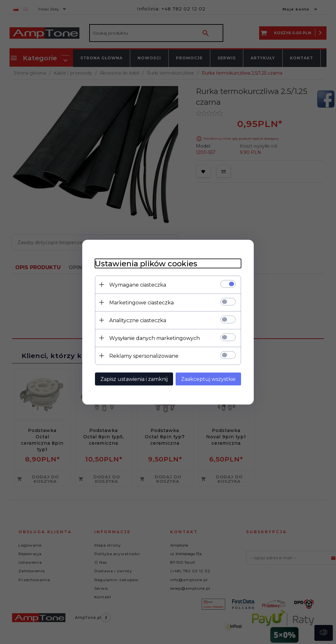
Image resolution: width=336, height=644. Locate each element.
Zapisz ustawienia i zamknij (134, 379)
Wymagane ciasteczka (138, 285)
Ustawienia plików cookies (146, 263)
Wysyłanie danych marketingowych (155, 338)
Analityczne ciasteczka (138, 320)
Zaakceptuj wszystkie (208, 379)
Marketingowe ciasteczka (141, 302)
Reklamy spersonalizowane (144, 356)
